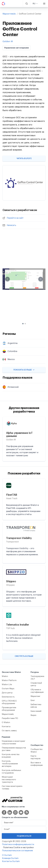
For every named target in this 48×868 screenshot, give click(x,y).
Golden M (8, 41)
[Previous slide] (7, 279)
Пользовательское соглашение (17, 851)
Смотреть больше (24, 656)
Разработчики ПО (10, 718)
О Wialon (6, 722)
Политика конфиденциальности (18, 844)
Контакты (6, 727)
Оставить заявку (9, 731)
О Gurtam (7, 855)
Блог (33, 700)
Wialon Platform (9, 680)
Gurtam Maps (8, 689)
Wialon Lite (7, 685)
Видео (33, 715)
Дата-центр (7, 693)
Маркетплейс (9, 14)
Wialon (5, 676)
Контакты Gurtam (11, 861)
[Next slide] (41, 279)
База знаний (36, 711)
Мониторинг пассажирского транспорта (9, 780)
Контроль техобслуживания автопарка (10, 764)
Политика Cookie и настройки (18, 848)
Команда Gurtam (10, 858)
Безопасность (8, 697)
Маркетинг (35, 696)
